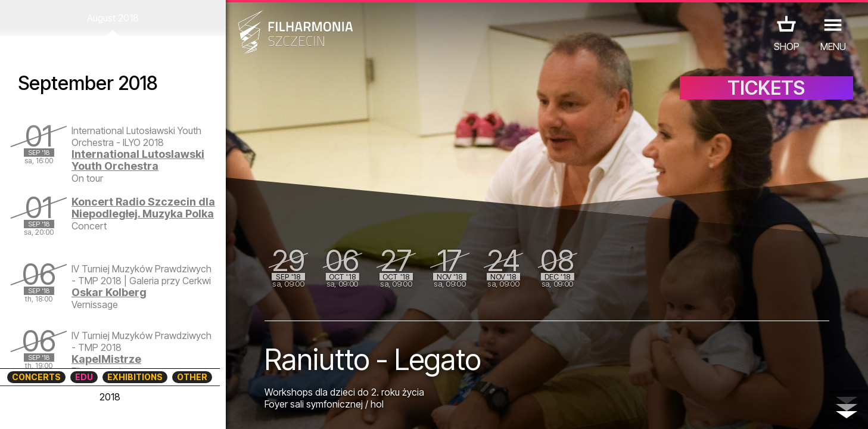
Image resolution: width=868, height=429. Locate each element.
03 (49, 409)
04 (66, 409)
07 (119, 409)
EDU (84, 377)
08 (136, 409)
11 (189, 409)
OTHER (192, 377)
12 (206, 409)
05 (84, 409)
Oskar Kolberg (109, 292)
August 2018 (113, 18)
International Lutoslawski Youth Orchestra (138, 160)
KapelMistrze (106, 359)
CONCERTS (36, 377)
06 (101, 409)
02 (31, 409)
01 (13, 409)
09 (154, 409)
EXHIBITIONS (135, 377)
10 (172, 409)
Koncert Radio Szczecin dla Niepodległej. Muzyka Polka (143, 208)
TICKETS (766, 88)
